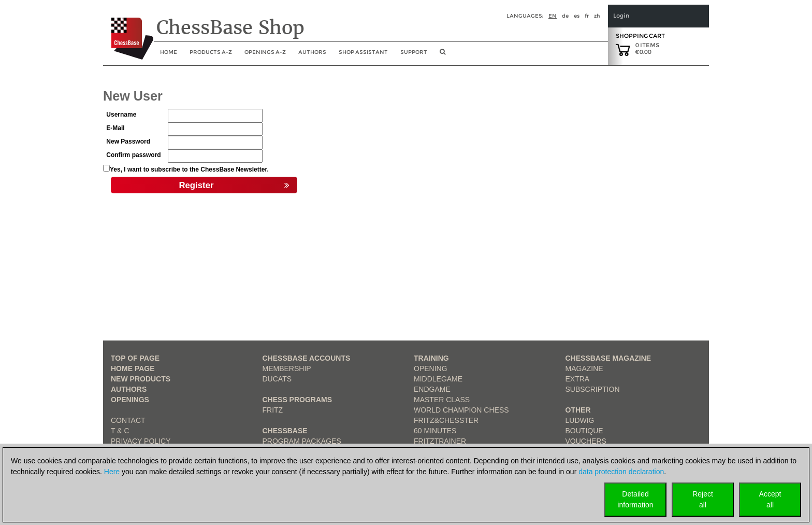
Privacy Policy (141, 441)
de (565, 16)
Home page (133, 368)
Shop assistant (363, 52)
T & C (120, 431)
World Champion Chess (461, 410)
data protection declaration (621, 472)
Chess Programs (298, 400)
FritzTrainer (440, 441)
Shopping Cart (640, 36)
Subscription (593, 389)
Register (234, 186)
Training (431, 358)
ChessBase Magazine (608, 358)
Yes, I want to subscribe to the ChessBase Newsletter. (189, 169)
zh (597, 16)
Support (414, 52)
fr (587, 16)
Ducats (277, 379)
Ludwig (580, 420)
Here (112, 472)
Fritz (273, 410)
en (553, 16)
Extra (578, 379)
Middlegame (438, 379)
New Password (128, 141)
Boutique (584, 431)
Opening (431, 368)
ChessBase (285, 431)
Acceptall (770, 499)
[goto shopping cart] (623, 49)
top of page (135, 358)
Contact (128, 420)
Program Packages (302, 441)
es (577, 16)
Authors (312, 52)
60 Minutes (435, 431)
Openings (130, 400)
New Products (141, 379)
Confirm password (133, 155)
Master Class (442, 400)
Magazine (584, 368)
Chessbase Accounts (307, 358)
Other (578, 410)
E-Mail (115, 128)
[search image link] (443, 55)
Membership (287, 368)
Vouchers (586, 441)
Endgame (432, 389)
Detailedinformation (635, 499)
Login (621, 16)
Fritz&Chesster (446, 420)
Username (121, 115)
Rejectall (703, 499)
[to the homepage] (128, 31)
